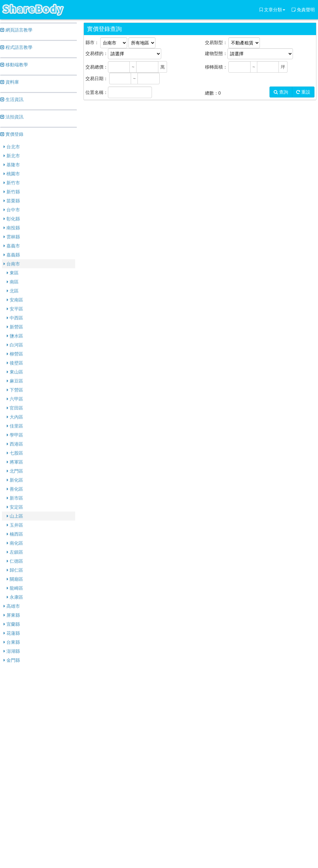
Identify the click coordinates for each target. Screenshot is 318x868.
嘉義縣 (12, 255)
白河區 (15, 345)
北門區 (15, 471)
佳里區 (15, 426)
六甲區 (15, 399)
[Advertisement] (39, 766)
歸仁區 (15, 570)
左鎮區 (15, 552)
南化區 (15, 543)
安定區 (15, 507)
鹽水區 (15, 336)
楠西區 (15, 534)
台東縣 (12, 642)
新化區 (15, 480)
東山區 (15, 372)
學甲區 (15, 435)
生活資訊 (12, 99)
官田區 (15, 408)
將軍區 (15, 462)
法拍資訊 (12, 117)
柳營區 (15, 354)
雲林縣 (12, 237)
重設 (303, 92)
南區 (13, 282)
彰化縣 (12, 219)
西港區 (15, 444)
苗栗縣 (12, 201)
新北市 (12, 156)
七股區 (15, 453)
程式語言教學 (16, 47)
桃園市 (12, 174)
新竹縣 (12, 192)
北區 (13, 291)
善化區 (15, 489)
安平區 (15, 309)
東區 (13, 273)
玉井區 (15, 525)
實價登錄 (12, 134)
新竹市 (12, 183)
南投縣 (12, 228)
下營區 (15, 390)
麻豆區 (15, 381)
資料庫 (10, 82)
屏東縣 (12, 615)
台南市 (12, 264)
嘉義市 (12, 246)
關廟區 (15, 579)
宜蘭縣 (12, 624)
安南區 (15, 300)
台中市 (12, 210)
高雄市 (12, 606)
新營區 (15, 327)
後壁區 (15, 363)
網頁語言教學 (16, 30)
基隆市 (12, 165)
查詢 (281, 92)
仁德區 (15, 561)
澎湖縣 (12, 651)
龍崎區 (15, 588)
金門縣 (12, 660)
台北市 (12, 147)
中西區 (15, 318)
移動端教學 (14, 65)
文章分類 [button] (272, 10)
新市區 (15, 498)
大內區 (15, 417)
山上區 (15, 516)
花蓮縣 (12, 633)
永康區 (15, 597)
